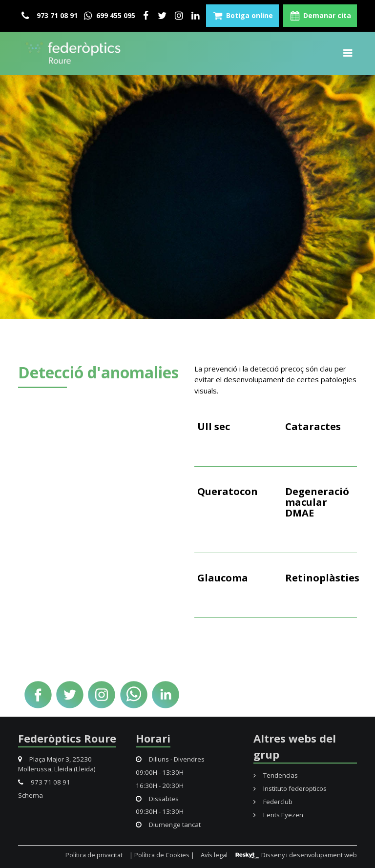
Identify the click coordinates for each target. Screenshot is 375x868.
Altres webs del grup (295, 746)
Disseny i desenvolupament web (296, 855)
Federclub (273, 802)
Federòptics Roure (67, 738)
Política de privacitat (94, 855)
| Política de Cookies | (162, 855)
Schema (31, 795)
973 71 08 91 (50, 16)
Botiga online (242, 16)
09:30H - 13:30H (160, 811)
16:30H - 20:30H (160, 785)
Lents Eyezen (278, 815)
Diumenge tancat (168, 825)
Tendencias (276, 775)
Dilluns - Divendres (170, 759)
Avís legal (214, 855)
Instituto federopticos (290, 788)
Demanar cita (320, 16)
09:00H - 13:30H (160, 772)
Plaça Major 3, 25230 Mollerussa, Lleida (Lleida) (57, 764)
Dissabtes (157, 799)
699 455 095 (109, 16)
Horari (153, 738)
